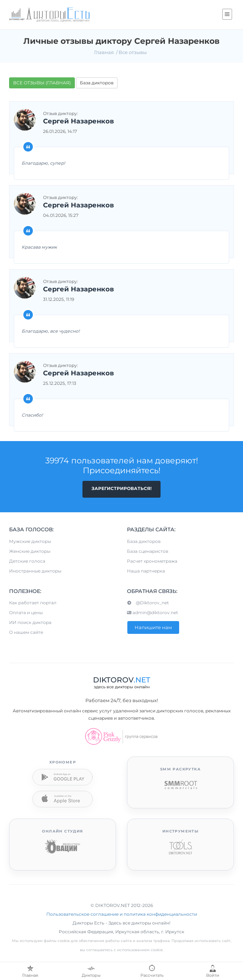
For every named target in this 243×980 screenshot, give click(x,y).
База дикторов (97, 83)
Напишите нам (153, 627)
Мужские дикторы (30, 541)
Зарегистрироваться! (121, 488)
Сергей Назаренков (78, 122)
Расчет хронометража (152, 561)
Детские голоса (27, 561)
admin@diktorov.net (153, 612)
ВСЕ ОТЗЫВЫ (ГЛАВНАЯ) (42, 83)
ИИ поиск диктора (30, 622)
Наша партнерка (146, 571)
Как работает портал (33, 603)
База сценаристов (148, 551)
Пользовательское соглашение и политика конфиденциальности (122, 914)
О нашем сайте (26, 632)
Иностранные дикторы (35, 571)
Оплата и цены (26, 612)
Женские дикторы (30, 551)
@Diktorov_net (148, 603)
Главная (104, 52)
